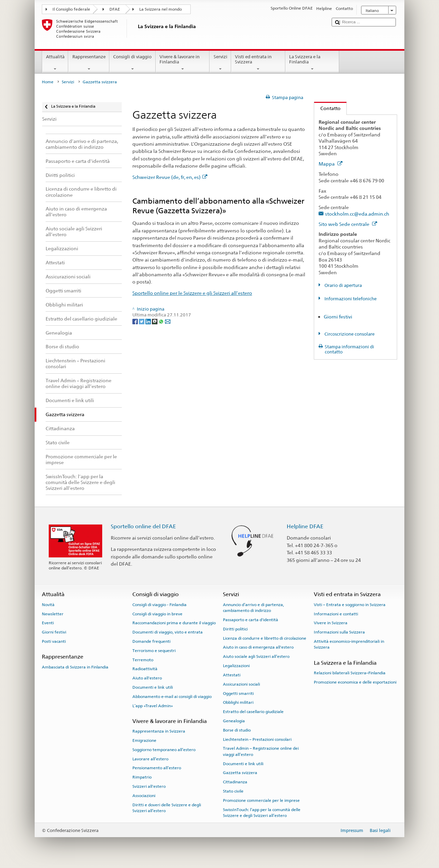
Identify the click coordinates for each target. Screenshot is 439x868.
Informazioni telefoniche (350, 299)
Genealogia (234, 721)
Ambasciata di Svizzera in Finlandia (75, 667)
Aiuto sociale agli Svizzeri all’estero (256, 656)
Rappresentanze (89, 63)
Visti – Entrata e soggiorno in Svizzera (350, 605)
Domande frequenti (151, 641)
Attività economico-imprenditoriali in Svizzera (349, 644)
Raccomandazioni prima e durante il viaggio (174, 623)
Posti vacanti (54, 641)
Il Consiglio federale (71, 9)
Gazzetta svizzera (240, 773)
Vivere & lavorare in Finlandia (183, 63)
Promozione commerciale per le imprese (261, 800)
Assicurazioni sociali (241, 684)
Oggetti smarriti (238, 693)
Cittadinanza (235, 782)
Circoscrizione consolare (349, 334)
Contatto (327, 108)
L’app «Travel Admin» (153, 706)
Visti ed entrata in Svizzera (258, 63)
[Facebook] (136, 321)
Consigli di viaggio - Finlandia (159, 605)
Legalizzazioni (236, 666)
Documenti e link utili (153, 687)
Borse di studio (237, 730)
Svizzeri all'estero (149, 786)
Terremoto (143, 660)
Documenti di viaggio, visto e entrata (168, 632)
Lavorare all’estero (150, 759)
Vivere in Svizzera (331, 623)
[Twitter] (142, 321)
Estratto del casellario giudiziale (253, 712)
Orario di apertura (343, 285)
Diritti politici (235, 629)
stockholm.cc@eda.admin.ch (357, 214)
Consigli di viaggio (133, 63)
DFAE (115, 9)
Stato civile (233, 791)
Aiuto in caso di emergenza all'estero (258, 647)
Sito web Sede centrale (348, 224)
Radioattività (145, 669)
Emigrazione (144, 740)
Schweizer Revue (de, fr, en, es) (170, 177)
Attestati (232, 675)
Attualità (55, 63)
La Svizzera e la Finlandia (312, 63)
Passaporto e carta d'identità (251, 620)
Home (48, 82)
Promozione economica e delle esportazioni (355, 682)
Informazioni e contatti (336, 614)
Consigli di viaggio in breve (157, 614)
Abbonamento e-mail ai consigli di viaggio (172, 697)
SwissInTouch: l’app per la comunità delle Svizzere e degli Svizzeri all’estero (262, 813)
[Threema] (155, 321)
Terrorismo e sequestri (154, 651)
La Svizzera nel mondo (161, 9)
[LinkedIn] (149, 321)
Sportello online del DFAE (143, 526)
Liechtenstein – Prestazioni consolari (257, 739)
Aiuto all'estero (147, 678)
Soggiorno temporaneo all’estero (164, 750)
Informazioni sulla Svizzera (339, 632)
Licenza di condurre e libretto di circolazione (265, 638)
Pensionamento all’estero (157, 768)
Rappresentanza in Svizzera (159, 731)
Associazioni (144, 796)
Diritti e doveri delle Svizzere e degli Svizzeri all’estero (167, 808)
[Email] (168, 321)
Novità (48, 605)
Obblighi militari (238, 702)
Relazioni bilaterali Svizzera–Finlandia (350, 673)
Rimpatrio (142, 777)
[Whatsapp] (162, 321)
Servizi (220, 63)
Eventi (48, 623)
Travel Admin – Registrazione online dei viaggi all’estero (261, 751)
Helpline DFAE (305, 526)
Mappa (331, 164)
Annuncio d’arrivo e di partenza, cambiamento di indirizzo (253, 608)
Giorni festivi (338, 317)
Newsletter (53, 614)
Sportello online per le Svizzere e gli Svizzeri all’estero (192, 293)
